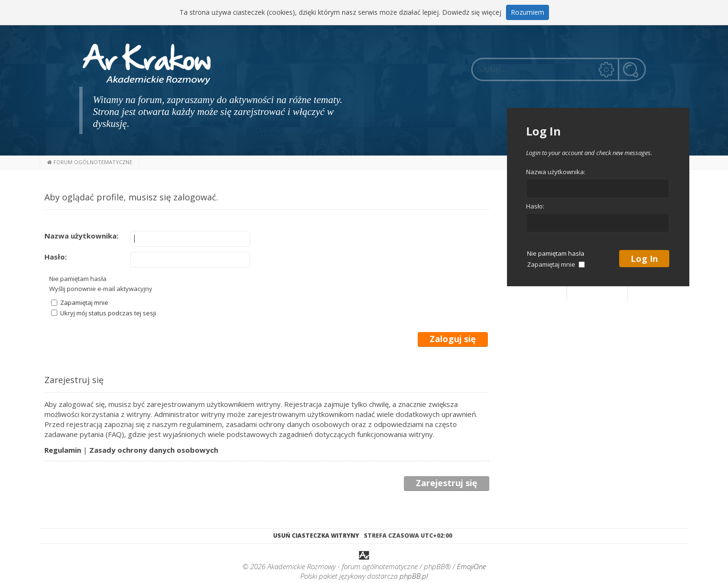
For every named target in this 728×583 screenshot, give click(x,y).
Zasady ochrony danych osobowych (154, 450)
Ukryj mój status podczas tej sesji (104, 313)
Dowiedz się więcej (472, 12)
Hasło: (56, 257)
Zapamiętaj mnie (80, 302)
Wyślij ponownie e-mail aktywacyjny (101, 289)
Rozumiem (528, 12)
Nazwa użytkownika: (81, 236)
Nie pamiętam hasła (78, 279)
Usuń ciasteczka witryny (316, 536)
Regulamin (63, 450)
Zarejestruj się (447, 483)
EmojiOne (471, 566)
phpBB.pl (414, 576)
